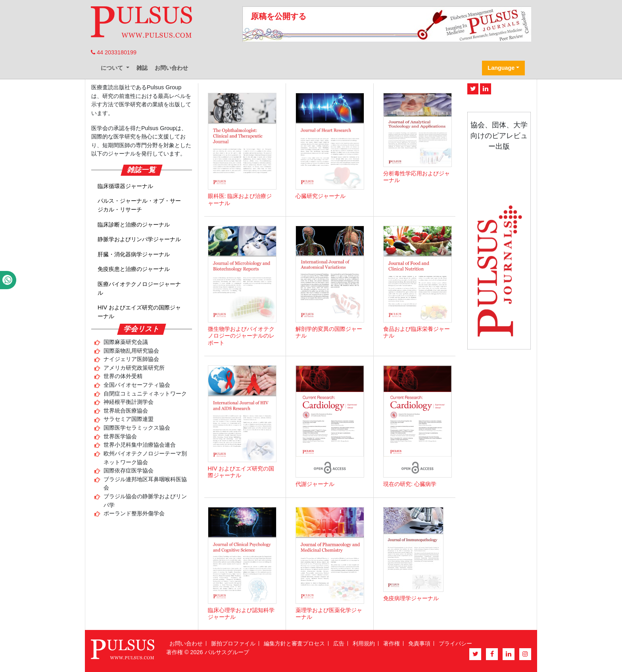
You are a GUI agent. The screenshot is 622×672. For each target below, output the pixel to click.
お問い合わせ (171, 68)
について (113, 68)
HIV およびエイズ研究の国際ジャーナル (139, 312)
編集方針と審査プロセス (294, 643)
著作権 (392, 643)
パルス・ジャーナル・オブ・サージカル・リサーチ (139, 205)
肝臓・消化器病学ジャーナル (134, 254)
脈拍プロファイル (233, 643)
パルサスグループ (227, 652)
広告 (339, 643)
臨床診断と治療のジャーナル (134, 225)
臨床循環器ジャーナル (125, 186)
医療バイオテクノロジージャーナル (139, 288)
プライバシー (455, 643)
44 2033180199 (114, 52)
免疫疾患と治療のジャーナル (134, 269)
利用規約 (364, 643)
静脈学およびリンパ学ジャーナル (139, 239)
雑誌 (142, 68)
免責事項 (419, 643)
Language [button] (501, 68)
